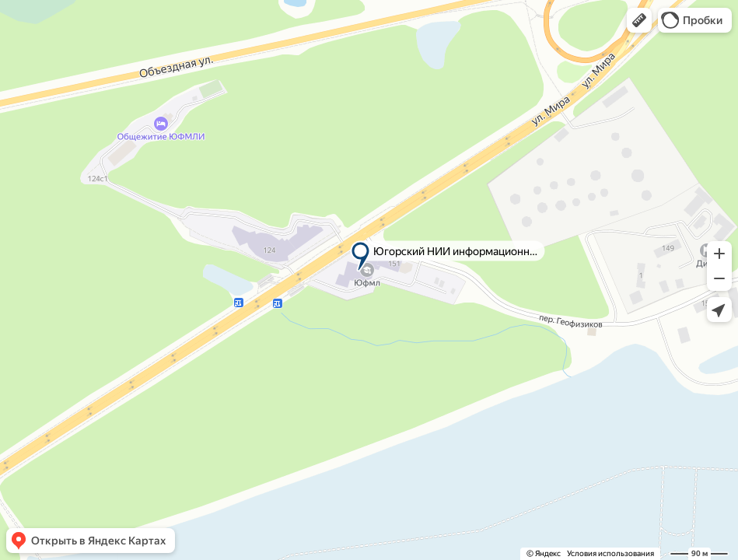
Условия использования (610, 553)
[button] (639, 20)
